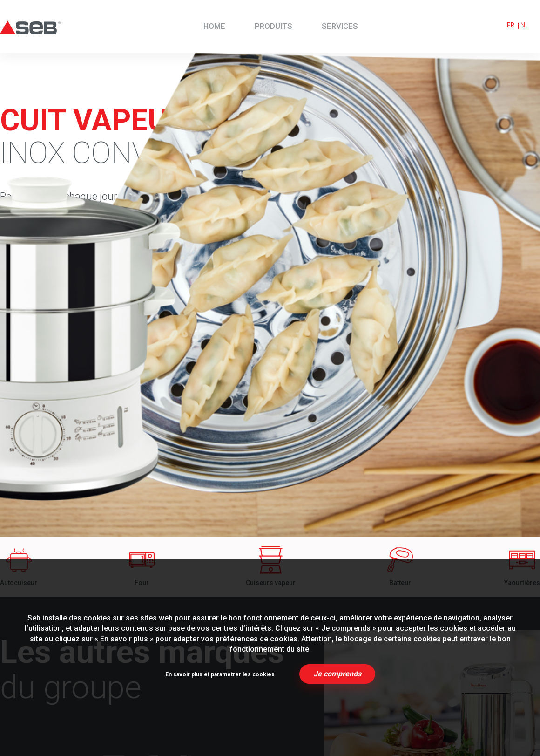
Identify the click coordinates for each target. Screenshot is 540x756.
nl (524, 25)
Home (214, 26)
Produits (273, 26)
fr (510, 25)
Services (340, 26)
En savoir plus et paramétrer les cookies (220, 674)
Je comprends (337, 674)
